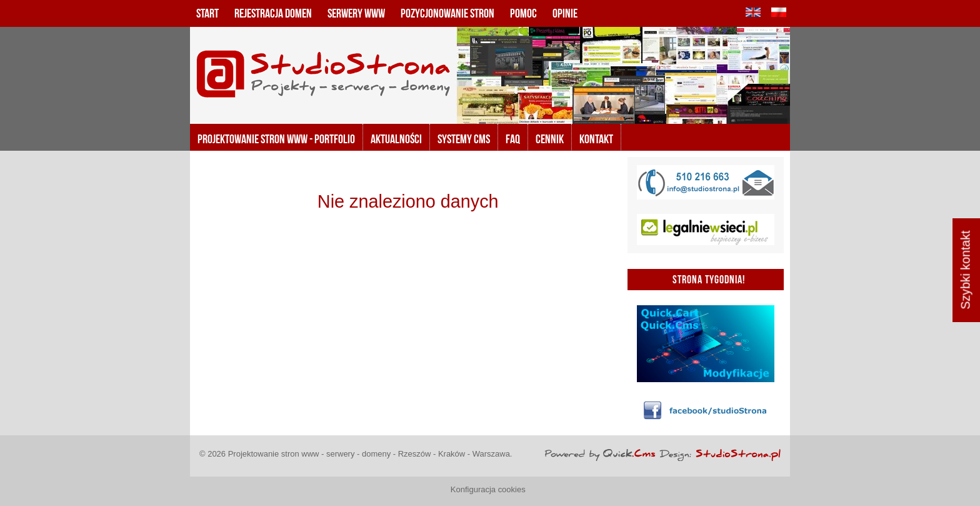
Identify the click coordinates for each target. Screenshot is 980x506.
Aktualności (396, 139)
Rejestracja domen (273, 13)
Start (207, 13)
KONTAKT (596, 139)
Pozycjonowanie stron (447, 13)
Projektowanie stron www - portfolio (276, 139)
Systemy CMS (464, 139)
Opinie (565, 13)
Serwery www (356, 13)
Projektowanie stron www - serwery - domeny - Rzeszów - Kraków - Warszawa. (370, 454)
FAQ (513, 139)
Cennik (550, 139)
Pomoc (523, 13)
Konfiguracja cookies (488, 489)
